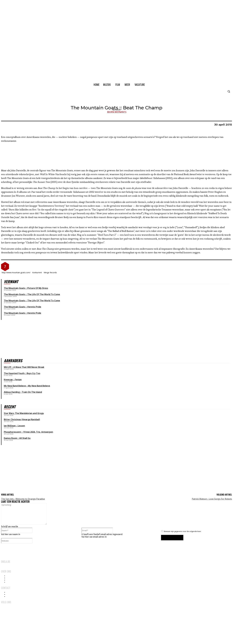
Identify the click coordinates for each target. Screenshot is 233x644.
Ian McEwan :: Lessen (14, 426)
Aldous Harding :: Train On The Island (23, 392)
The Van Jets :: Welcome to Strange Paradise (23, 499)
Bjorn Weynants (117, 112)
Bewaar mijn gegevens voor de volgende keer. (183, 531)
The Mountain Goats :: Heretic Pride (23, 307)
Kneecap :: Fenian (13, 380)
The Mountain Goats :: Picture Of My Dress (26, 288)
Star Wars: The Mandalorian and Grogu (24, 413)
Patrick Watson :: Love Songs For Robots (212, 499)
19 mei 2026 (29, 432)
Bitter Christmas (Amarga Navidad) (22, 419)
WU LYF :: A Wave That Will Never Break (24, 367)
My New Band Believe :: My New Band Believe (27, 386)
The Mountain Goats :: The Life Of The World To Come (32, 294)
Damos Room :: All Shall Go (17, 438)
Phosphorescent (12, 432)
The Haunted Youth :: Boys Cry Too (22, 373)
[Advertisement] (21, 471)
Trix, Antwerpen (45, 432)
